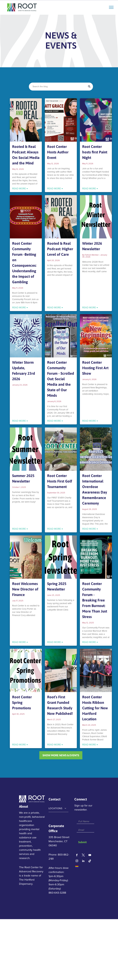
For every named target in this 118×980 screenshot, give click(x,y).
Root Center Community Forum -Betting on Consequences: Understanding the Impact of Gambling (24, 263)
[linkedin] (83, 861)
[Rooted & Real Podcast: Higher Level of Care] (61, 217)
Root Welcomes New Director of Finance (25, 589)
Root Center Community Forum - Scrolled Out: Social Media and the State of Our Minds (61, 379)
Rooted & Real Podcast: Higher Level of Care (60, 249)
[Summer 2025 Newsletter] (26, 449)
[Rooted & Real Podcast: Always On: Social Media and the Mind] (26, 120)
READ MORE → (20, 189)
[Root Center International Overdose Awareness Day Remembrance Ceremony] (96, 449)
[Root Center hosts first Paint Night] (96, 120)
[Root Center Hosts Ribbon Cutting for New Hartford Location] (96, 670)
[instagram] (77, 861)
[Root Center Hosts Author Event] (61, 120)
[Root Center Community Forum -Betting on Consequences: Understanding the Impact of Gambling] (26, 217)
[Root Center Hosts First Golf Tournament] (61, 449)
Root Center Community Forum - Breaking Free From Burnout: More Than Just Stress (95, 600)
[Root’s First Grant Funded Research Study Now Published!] (61, 670)
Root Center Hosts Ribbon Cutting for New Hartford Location (95, 708)
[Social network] (83, 856)
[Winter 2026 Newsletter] (96, 217)
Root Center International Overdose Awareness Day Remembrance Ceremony (95, 489)
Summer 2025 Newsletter (23, 478)
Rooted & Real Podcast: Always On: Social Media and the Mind (26, 155)
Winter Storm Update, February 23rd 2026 (24, 371)
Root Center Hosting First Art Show (95, 368)
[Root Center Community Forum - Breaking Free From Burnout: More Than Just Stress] (96, 557)
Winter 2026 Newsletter (92, 246)
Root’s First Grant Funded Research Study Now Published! (60, 705)
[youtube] (90, 856)
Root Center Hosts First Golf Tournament (60, 481)
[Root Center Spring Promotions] (26, 670)
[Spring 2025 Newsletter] (61, 557)
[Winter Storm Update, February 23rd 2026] (26, 336)
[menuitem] (58, 808)
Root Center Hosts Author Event (58, 152)
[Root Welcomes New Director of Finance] (26, 557)
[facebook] (77, 856)
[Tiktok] (90, 861)
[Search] (61, 87)
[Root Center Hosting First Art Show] (96, 336)
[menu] (111, 7)
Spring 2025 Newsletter (57, 586)
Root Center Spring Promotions (22, 703)
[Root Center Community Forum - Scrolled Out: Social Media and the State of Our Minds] (61, 336)
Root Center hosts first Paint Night (95, 152)
